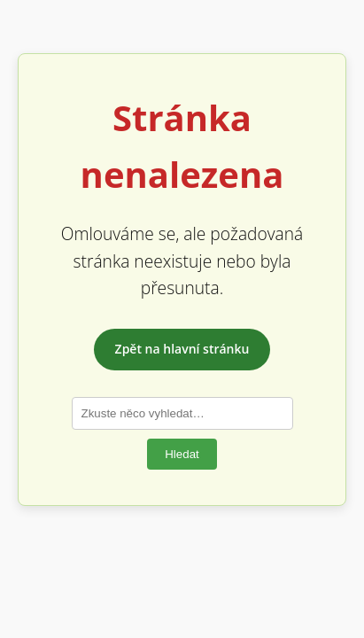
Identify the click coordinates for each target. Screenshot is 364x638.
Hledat (182, 454)
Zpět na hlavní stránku (182, 349)
